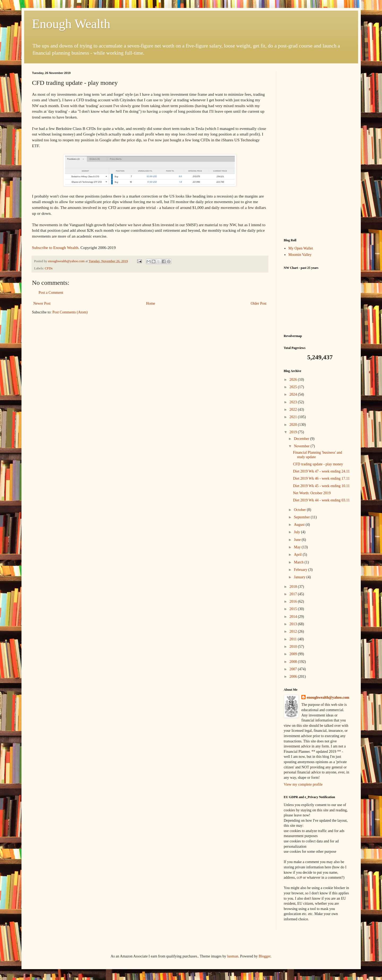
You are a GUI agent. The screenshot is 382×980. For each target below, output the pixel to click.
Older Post (259, 303)
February (301, 570)
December (302, 439)
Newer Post (42, 303)
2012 (294, 631)
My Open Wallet (301, 248)
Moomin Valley (300, 255)
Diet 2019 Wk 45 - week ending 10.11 (321, 486)
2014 (294, 617)
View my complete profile (303, 784)
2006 (294, 677)
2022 (294, 410)
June (298, 540)
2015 (294, 609)
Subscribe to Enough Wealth (55, 248)
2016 (294, 601)
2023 (294, 402)
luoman (233, 956)
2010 (294, 647)
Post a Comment (51, 293)
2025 (294, 387)
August (300, 525)
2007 (294, 669)
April (298, 555)
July (298, 532)
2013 (294, 624)
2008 (294, 662)
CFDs (49, 268)
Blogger (264, 956)
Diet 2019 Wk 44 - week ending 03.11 (321, 500)
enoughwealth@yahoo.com (328, 697)
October (300, 510)
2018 (294, 587)
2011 (294, 639)
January (300, 577)
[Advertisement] (317, 151)
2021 (294, 417)
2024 (294, 394)
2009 (294, 654)
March (299, 562)
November (302, 446)
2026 (294, 380)
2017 (294, 594)
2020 (294, 425)
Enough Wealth (71, 24)
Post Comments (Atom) (70, 312)
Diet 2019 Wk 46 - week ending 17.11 (321, 478)
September (302, 517)
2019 (294, 432)
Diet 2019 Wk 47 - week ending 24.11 (321, 471)
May (298, 547)
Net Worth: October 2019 (312, 493)
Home (151, 303)
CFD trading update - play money (318, 464)
